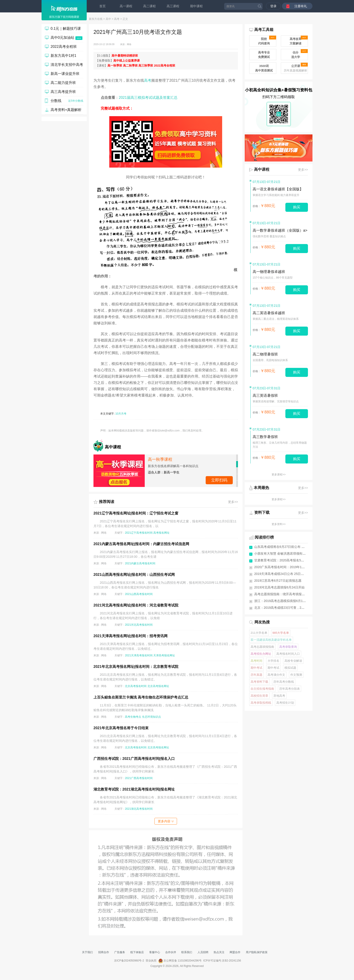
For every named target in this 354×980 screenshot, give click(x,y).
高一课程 (126, 6)
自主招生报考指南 (262, 689)
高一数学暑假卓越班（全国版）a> (280, 230)
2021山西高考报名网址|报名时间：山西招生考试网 (134, 575)
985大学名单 (281, 633)
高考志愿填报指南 (262, 647)
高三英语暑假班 (265, 395)
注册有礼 (301, 6)
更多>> (233, 502)
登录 (273, 6)
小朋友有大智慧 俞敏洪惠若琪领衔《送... (283, 553)
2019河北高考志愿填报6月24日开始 (279, 587)
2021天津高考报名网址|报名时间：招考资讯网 (130, 636)
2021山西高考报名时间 (139, 594)
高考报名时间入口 (288, 654)
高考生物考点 (133, 717)
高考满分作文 (276, 675)
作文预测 (296, 675)
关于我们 (87, 952)
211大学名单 (259, 633)
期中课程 (196, 6)
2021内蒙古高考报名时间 (140, 563)
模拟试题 (290, 668)
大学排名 (273, 661)
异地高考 (279, 696)
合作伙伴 (171, 952)
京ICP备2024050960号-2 (129, 961)
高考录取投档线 (261, 703)
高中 (108, 19)
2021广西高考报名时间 (139, 778)
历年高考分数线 (284, 682)
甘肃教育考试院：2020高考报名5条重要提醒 (285, 560)
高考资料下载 (259, 682)
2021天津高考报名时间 (139, 655)
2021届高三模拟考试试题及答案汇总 (148, 98)
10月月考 (121, 414)
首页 (102, 6)
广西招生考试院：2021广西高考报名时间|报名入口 (134, 759)
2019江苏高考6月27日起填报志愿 (278, 581)
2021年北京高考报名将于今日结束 (121, 728)
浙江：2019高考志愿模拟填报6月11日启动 (284, 601)
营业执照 (151, 961)
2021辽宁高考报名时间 (139, 533)
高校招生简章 (259, 696)
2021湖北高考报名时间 (139, 809)
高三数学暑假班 (265, 437)
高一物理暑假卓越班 (269, 272)
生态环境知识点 (151, 717)
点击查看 (219, 480)
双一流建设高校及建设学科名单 (271, 640)
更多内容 (166, 821)
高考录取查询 (288, 647)
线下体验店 (137, 952)
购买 (297, 207)
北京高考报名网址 (158, 686)
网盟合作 (235, 952)
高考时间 (256, 661)
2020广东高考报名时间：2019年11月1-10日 (285, 567)
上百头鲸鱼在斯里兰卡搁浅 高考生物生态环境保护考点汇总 (141, 697)
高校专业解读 (293, 661)
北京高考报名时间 (136, 686)
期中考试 (256, 668)
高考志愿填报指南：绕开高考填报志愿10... (284, 594)
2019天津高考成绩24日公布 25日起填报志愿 (285, 574)
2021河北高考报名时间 (139, 625)
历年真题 (256, 675)
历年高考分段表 (290, 689)
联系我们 (187, 952)
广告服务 (120, 952)
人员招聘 (203, 952)
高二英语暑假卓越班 (269, 313)
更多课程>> (279, 475)
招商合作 (104, 952)
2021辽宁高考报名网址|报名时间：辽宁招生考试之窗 (136, 513)
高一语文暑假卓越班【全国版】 (278, 189)
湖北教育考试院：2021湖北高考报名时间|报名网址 (134, 789)
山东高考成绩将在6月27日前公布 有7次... (283, 547)
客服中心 (155, 952)
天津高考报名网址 (164, 655)
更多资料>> (279, 524)
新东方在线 (96, 19)
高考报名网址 (161, 533)
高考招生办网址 (261, 654)
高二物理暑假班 (265, 354)
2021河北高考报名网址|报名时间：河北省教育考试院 (136, 605)
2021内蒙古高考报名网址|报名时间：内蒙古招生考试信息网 (141, 544)
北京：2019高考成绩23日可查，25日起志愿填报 (288, 608)
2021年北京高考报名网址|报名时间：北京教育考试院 (136, 667)
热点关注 (219, 952)
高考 (117, 19)
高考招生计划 (285, 703)
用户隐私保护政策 (257, 952)
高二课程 (149, 6)
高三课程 (173, 6)
